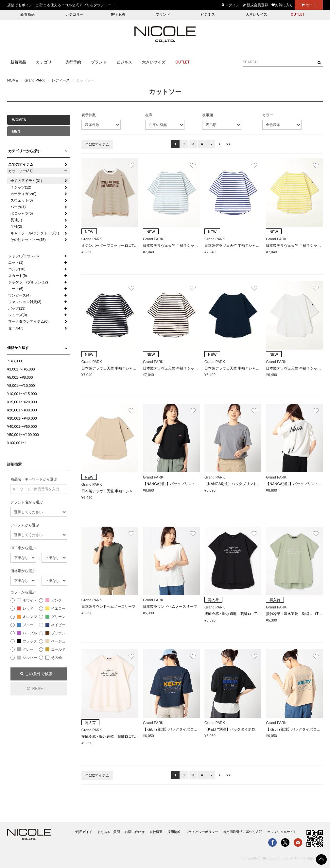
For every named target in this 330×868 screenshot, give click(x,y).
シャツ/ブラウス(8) (24, 256)
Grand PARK (35, 80)
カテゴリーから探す (24, 151)
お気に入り (282, 5)
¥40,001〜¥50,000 (22, 426)
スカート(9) (17, 276)
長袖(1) (16, 220)
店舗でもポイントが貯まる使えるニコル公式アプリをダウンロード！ (63, 5)
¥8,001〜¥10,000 (21, 386)
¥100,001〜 (17, 443)
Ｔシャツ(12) (21, 187)
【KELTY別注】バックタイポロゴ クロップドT (182, 729)
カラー (268, 115)
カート (309, 5)
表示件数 (89, 115)
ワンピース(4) (19, 295)
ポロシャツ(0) (22, 213)
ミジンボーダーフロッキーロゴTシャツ (113, 245)
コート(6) (16, 289)
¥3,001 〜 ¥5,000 (21, 369)
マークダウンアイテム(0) (28, 321)
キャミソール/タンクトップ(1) (35, 233)
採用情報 (174, 832)
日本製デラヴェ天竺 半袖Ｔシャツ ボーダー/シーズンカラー (192, 245)
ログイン (231, 5)
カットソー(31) (20, 171)
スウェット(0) (22, 200)
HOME (13, 80)
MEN (16, 131)
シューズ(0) (17, 315)
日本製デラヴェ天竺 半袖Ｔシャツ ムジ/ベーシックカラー (252, 368)
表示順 (208, 115)
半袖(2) (16, 226)
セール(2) (16, 328)
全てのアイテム (21, 164)
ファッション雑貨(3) (25, 302)
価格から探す (18, 348)
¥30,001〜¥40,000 (22, 418)
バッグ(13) (17, 308)
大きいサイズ (256, 15)
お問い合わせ (135, 832)
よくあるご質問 (109, 832)
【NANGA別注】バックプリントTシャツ (176, 484)
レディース (61, 80)
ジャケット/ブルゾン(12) (28, 282)
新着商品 (27, 15)
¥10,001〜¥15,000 (22, 394)
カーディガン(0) (23, 194)
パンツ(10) (17, 269)
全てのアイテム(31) (26, 181)
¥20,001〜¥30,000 (22, 410)
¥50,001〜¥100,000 (23, 435)
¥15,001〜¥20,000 (22, 402)
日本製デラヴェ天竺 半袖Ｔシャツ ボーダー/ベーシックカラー (133, 368)
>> (228, 144)
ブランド (163, 15)
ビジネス (208, 15)
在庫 (149, 115)
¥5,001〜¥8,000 (20, 377)
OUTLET (298, 15)
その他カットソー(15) (28, 240)
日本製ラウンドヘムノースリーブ (108, 606)
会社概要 (156, 832)
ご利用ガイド (82, 832)
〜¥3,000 (15, 361)
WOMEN (19, 120)
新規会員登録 (255, 5)
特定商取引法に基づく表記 (243, 832)
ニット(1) (16, 262)
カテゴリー (74, 15)
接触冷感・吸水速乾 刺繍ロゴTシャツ (236, 614)
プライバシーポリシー (202, 832)
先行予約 (118, 15)
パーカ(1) (18, 207)
